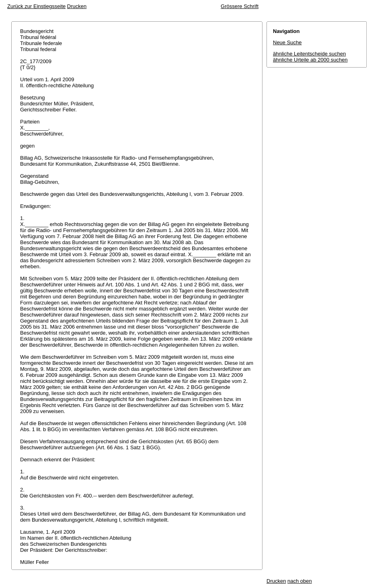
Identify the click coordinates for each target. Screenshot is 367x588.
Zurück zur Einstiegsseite (36, 6)
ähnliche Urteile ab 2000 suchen (310, 60)
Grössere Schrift (240, 6)
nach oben (300, 581)
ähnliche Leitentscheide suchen (309, 54)
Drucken (77, 6)
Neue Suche (287, 42)
